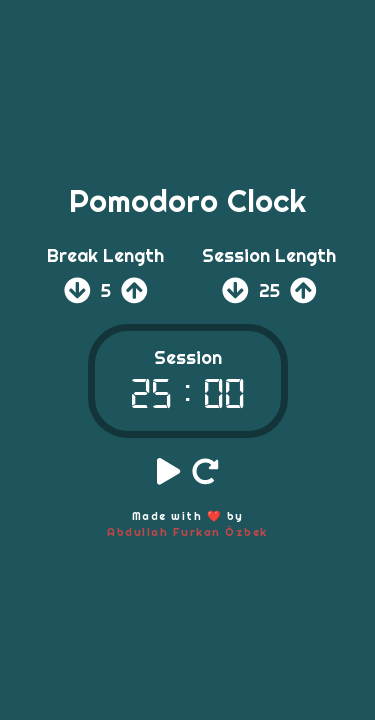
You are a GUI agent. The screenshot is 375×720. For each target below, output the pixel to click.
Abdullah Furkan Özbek (187, 532)
